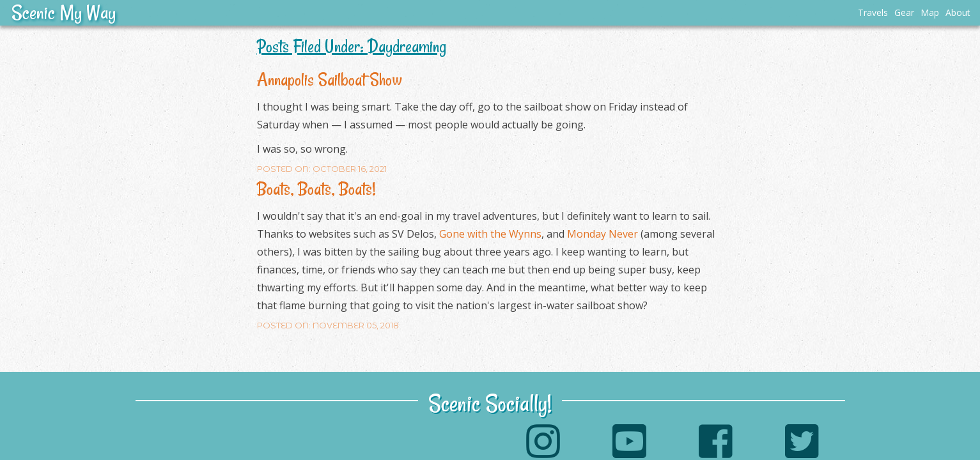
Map (930, 12)
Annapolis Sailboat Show (330, 80)
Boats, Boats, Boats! (316, 189)
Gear (904, 12)
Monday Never (603, 234)
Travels (873, 12)
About (958, 12)
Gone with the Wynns (490, 234)
